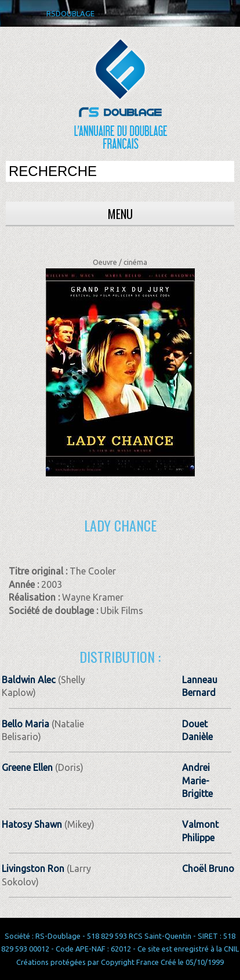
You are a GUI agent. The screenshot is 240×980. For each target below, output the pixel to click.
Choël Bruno (208, 868)
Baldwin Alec (29, 680)
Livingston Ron (33, 868)
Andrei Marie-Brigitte (197, 780)
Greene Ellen (27, 767)
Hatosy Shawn (32, 824)
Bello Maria (26, 724)
